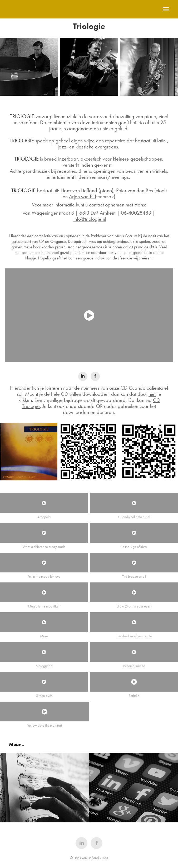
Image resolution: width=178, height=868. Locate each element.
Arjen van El (82, 196)
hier (152, 394)
